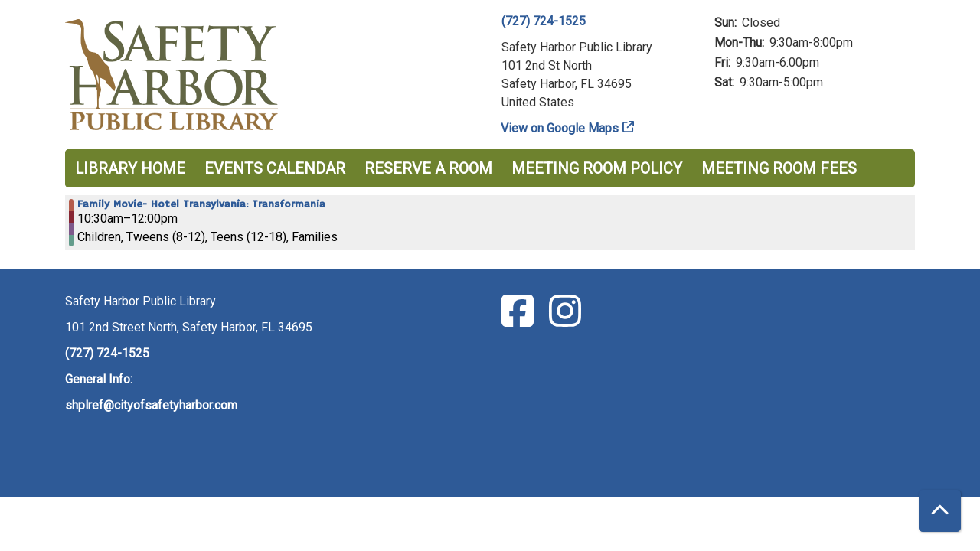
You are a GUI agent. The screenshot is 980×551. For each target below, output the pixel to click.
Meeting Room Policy (597, 168)
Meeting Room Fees (779, 168)
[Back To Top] (940, 511)
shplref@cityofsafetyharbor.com (151, 405)
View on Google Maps (560, 128)
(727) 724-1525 (544, 21)
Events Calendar (275, 168)
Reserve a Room (428, 168)
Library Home (130, 168)
